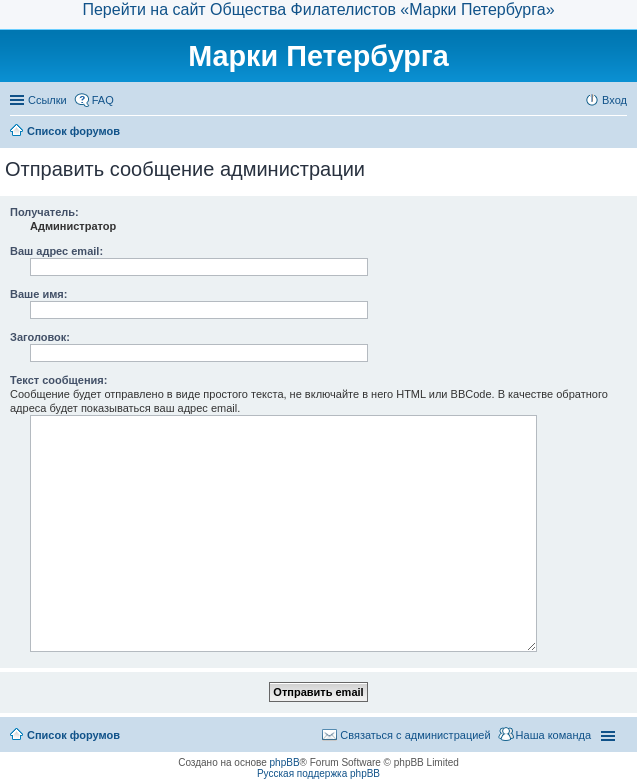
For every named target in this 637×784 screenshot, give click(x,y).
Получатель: (44, 212)
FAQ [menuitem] (103, 100)
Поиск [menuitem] (621, 133)
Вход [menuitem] (614, 100)
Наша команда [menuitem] (553, 735)
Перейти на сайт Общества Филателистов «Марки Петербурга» (318, 9)
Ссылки (47, 100)
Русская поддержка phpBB (318, 773)
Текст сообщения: (58, 380)
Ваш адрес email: (56, 251)
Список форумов (73, 735)
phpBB (285, 762)
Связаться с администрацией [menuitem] (415, 735)
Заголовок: (40, 337)
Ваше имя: (38, 294)
